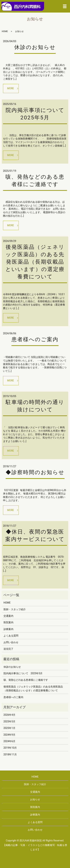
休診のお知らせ (35, 47)
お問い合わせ (11, 642)
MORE (10, 88)
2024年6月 (9, 741)
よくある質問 (11, 636)
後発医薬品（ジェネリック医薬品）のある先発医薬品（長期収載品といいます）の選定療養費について (35, 262)
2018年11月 (10, 754)
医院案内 (8, 622)
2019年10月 (10, 748)
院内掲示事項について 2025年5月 (23, 673)
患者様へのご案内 (35, 339)
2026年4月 (9, 715)
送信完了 (8, 649)
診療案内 (8, 629)
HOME (5, 31)
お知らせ (35, 799)
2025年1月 (9, 728)
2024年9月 (9, 735)
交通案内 (8, 616)
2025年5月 (9, 721)
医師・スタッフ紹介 (15, 609)
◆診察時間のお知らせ (35, 472)
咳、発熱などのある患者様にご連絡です (26, 680)
